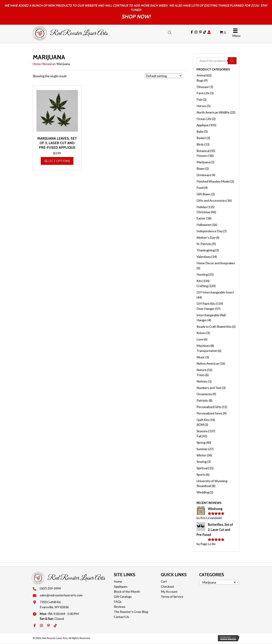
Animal (201, 75)
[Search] (232, 61)
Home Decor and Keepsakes (216, 263)
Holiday (202, 207)
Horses (201, 106)
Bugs (200, 80)
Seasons (202, 431)
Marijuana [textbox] (218, 582)
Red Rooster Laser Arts (79, 33)
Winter (201, 455)
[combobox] (219, 582)
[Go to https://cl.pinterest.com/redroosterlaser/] (200, 32)
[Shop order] (163, 76)
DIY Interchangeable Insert (215, 292)
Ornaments (204, 394)
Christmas (203, 212)
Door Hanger (206, 309)
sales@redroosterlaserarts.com (61, 595)
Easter (201, 218)
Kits (199, 281)
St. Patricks (204, 244)
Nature (201, 370)
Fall (199, 436)
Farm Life (203, 93)
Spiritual (202, 468)
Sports (201, 474)
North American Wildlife (213, 112)
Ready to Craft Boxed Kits (214, 327)
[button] (35, 626)
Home (37, 64)
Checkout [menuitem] (167, 586)
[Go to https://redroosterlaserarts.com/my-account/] (209, 32)
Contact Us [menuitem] (121, 617)
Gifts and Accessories (211, 200)
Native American (208, 363)
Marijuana (203, 162)
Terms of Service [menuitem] (172, 597)
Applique (203, 125)
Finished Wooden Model (213, 181)
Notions (202, 381)
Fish (199, 99)
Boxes (201, 168)
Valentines (204, 257)
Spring (201, 442)
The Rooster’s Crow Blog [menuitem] (131, 612)
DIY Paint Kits (206, 304)
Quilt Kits (203, 420)
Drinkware (204, 175)
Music (201, 357)
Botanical (49, 64)
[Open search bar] (170, 32)
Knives (201, 333)
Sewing (201, 462)
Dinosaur (203, 87)
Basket (201, 138)
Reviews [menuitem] (120, 607)
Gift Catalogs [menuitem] (123, 597)
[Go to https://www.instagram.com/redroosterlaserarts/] (196, 32)
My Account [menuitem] (169, 591)
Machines (203, 346)
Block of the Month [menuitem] (127, 591)
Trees (201, 375)
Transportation (207, 351)
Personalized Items (209, 413)
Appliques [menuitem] (121, 586)
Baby (200, 131)
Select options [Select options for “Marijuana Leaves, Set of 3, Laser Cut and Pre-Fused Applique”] (57, 161)
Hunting (202, 274)
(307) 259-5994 (50, 588)
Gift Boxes (204, 194)
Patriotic (202, 400)
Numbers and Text (209, 388)
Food (200, 188)
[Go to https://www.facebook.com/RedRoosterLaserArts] (192, 32)
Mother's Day (206, 238)
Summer (202, 449)
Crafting (202, 286)
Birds (200, 144)
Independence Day (210, 231)
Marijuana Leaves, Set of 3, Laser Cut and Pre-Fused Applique (57, 143)
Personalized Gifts (209, 407)
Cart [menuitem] (164, 581)
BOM (200, 425)
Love (200, 339)
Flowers (202, 156)
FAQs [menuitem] (118, 602)
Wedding (203, 492)
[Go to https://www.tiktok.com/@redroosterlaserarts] (205, 32)
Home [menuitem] (118, 581)
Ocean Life (204, 119)
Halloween (204, 225)
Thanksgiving (206, 250)
